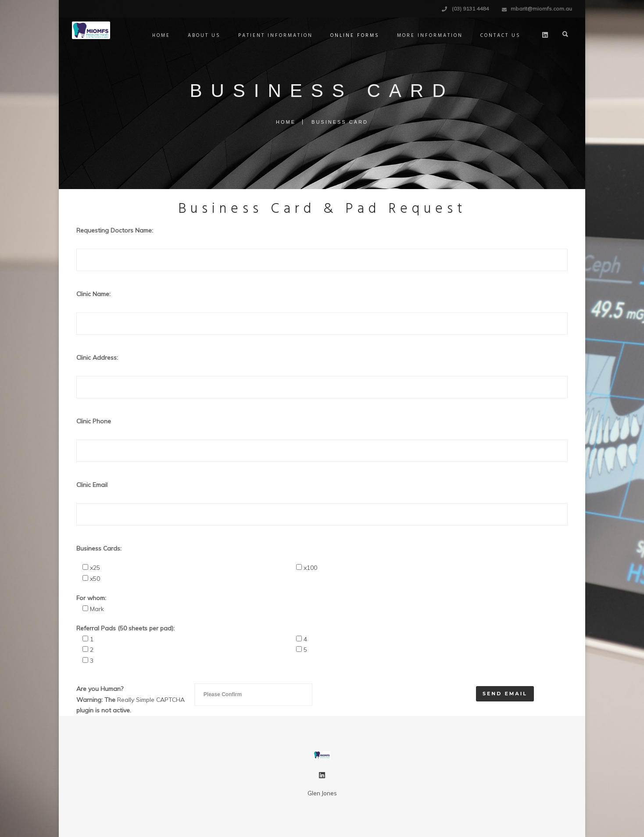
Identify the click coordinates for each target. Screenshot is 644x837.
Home (161, 36)
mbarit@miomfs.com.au (541, 9)
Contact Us (501, 36)
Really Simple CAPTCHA (151, 700)
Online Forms (355, 36)
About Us (204, 36)
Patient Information (275, 36)
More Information (430, 36)
